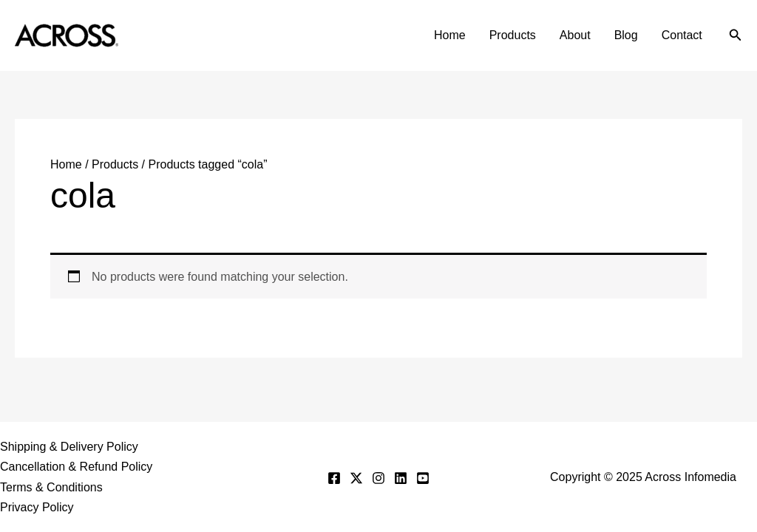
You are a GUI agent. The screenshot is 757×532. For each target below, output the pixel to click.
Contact (682, 35)
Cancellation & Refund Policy (76, 467)
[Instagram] (378, 478)
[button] (736, 35)
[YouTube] (423, 478)
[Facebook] (334, 478)
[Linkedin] (401, 478)
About (575, 35)
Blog (626, 35)
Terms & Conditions (51, 487)
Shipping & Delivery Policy (69, 447)
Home (450, 35)
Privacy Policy (37, 507)
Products (513, 35)
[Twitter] (356, 478)
